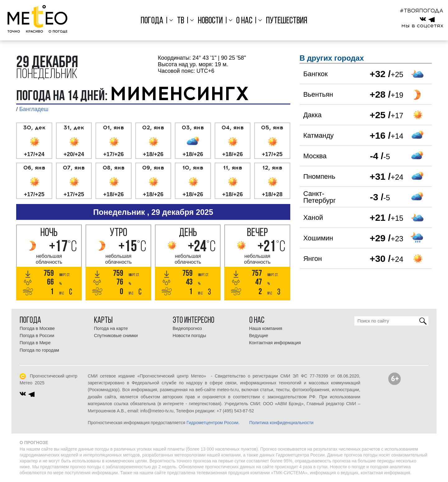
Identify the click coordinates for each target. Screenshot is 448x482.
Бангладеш (34, 109)
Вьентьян (318, 94)
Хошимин (318, 238)
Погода (152, 21)
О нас (244, 21)
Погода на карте (111, 328)
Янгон (313, 259)
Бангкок (316, 74)
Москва (315, 156)
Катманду (319, 135)
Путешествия (287, 21)
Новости (210, 21)
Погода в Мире (35, 343)
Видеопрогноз (187, 328)
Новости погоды (189, 336)
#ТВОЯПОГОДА (422, 11)
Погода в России (37, 336)
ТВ (181, 21)
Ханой (313, 218)
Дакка (313, 115)
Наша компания (266, 328)
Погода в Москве (37, 328)
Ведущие (259, 336)
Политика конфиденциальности (281, 423)
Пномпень (319, 176)
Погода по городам (39, 350)
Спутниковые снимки (116, 336)
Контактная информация (275, 343)
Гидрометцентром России (212, 423)
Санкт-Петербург (320, 197)
